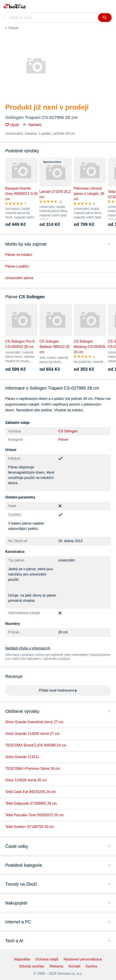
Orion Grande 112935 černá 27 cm (32, 734)
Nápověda (22, 959)
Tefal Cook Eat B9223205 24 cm (30, 792)
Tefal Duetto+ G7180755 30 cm (30, 827)
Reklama (56, 966)
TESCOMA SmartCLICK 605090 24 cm (36, 745)
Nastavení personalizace (83, 959)
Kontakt (75, 966)
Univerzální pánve (19, 278)
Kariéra (91, 966)
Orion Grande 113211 (22, 757)
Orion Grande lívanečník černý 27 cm (34, 722)
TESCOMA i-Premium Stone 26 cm (33, 769)
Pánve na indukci (19, 255)
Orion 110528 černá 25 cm (26, 780)
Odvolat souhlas (32, 966)
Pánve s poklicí (17, 266)
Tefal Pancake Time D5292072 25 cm (34, 815)
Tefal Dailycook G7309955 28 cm (31, 803)
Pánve (13, 28)
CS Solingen (68, 431)
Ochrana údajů (47, 959)
